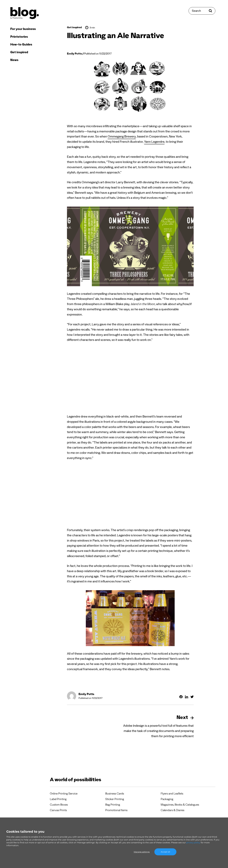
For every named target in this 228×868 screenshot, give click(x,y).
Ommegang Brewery (122, 137)
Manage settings (142, 852)
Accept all (165, 852)
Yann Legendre (154, 142)
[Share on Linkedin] (187, 697)
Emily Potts (74, 54)
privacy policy (193, 842)
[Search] (202, 11)
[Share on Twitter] (192, 697)
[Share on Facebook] (181, 697)
